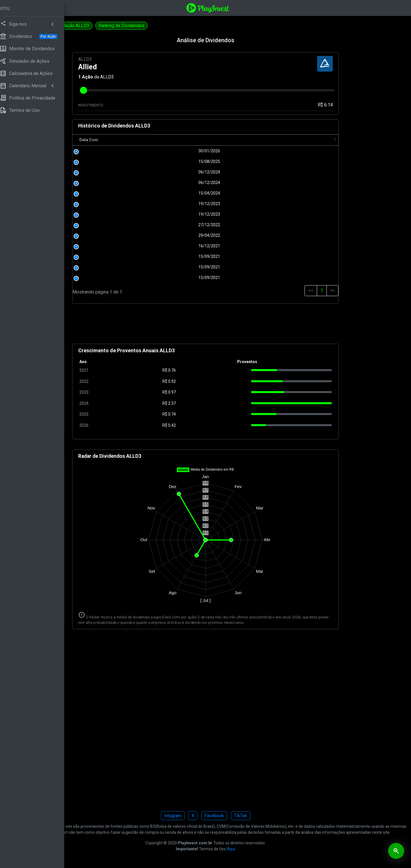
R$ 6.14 (337, 105)
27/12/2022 (173, 225)
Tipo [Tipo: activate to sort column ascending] (319, 140)
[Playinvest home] (243, 8)
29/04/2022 (173, 235)
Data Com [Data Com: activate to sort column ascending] (148, 140)
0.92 (216, 381)
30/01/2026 (173, 151)
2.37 (216, 403)
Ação (147, 77)
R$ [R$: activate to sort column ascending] (212, 140)
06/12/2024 (173, 172)
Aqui (267, 860)
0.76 (216, 370)
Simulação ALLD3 (143, 26)
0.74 (216, 414)
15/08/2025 (173, 161)
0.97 (216, 392)
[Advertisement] (241, 326)
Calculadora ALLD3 (97, 26)
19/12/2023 (173, 204)
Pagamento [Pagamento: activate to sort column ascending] (254, 140)
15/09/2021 (173, 256)
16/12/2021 (173, 246)
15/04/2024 (173, 193)
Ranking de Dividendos (193, 26)
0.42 (216, 425)
